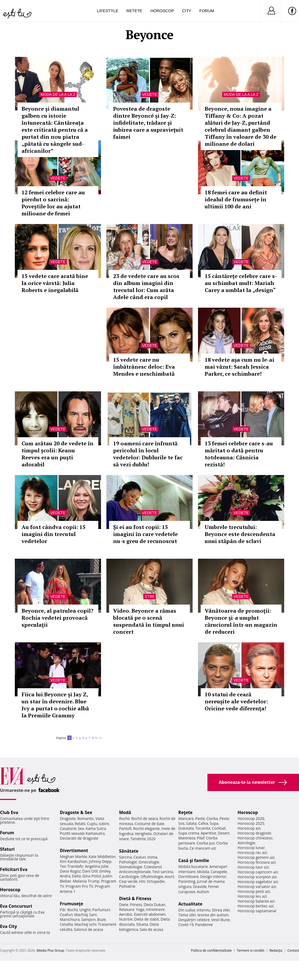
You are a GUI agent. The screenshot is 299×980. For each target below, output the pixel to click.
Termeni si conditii (251, 950)
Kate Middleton (102, 857)
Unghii (85, 910)
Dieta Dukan (154, 905)
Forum (207, 11)
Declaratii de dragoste (79, 838)
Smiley (105, 871)
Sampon (88, 919)
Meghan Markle (74, 857)
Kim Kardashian (74, 861)
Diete (124, 905)
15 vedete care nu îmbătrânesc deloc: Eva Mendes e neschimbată (144, 367)
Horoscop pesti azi (254, 891)
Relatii (80, 824)
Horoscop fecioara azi (257, 862)
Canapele (219, 872)
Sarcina (126, 857)
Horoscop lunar (251, 848)
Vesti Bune (220, 920)
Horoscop (162, 11)
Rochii (73, 910)
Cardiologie (129, 876)
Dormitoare (189, 876)
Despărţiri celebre (194, 920)
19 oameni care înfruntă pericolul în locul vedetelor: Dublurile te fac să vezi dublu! (148, 454)
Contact (293, 950)
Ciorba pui (206, 843)
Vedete (149, 94)
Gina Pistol (92, 876)
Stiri (149, 596)
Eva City (8, 926)
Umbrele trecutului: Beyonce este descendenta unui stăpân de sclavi (240, 534)
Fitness (136, 905)
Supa (214, 823)
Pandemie (204, 925)
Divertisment (74, 850)
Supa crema (189, 833)
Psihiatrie (127, 886)
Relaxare (127, 909)
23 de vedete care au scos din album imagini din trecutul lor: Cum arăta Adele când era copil (146, 286)
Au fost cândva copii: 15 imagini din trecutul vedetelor (53, 534)
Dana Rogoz (70, 871)
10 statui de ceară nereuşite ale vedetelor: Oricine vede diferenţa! (236, 701)
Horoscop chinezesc (255, 838)
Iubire (104, 824)
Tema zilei (187, 915)
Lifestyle (108, 11)
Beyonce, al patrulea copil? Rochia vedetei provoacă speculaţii (58, 618)
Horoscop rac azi (252, 852)
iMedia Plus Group (50, 950)
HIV (142, 881)
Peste (224, 818)
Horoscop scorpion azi (257, 877)
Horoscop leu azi (252, 896)
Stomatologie (131, 867)
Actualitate (190, 904)
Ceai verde (128, 881)
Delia (76, 876)
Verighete (143, 834)
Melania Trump (86, 881)
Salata (192, 823)
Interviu (204, 910)
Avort (169, 876)
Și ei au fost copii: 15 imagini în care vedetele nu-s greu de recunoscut (145, 534)
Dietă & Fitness (135, 898)
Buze (102, 919)
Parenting (187, 881)
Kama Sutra (96, 828)
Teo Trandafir (72, 866)
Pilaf (201, 838)
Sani (93, 915)
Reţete (185, 812)
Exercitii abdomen (150, 914)
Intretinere (155, 909)
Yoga (140, 909)
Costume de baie (149, 824)
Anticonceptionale (135, 872)
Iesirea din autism (213, 915)
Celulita (66, 924)
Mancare (186, 818)
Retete (134, 11)
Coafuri (66, 915)
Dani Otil (90, 871)
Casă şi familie (194, 860)
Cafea (203, 823)
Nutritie (126, 919)
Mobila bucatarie (193, 867)
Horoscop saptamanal (257, 911)
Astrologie (246, 843)
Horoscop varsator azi (257, 886)
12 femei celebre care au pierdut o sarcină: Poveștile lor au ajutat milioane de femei (53, 203)
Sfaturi (7, 849)
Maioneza (187, 838)
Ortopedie (156, 881)
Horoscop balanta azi (256, 901)
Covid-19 (186, 925)
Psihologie (128, 862)
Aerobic (126, 914)
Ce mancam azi (203, 848)
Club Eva (9, 812)
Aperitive (208, 833)
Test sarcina (163, 872)
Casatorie (68, 828)
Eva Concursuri (16, 906)
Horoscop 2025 (251, 823)
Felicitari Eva (14, 869)
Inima (152, 857)
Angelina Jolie (97, 866)
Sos (181, 823)
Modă (125, 812)
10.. (101, 738)
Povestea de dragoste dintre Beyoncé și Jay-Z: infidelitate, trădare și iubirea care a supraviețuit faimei (148, 123)
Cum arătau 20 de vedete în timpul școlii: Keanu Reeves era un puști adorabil (58, 454)
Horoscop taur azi (253, 867)
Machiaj (81, 915)
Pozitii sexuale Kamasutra (82, 833)
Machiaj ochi (85, 924)
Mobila (203, 872)
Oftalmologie (152, 876)
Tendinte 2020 (143, 839)
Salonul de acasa (88, 929)
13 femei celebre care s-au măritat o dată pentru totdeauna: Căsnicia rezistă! (239, 454)
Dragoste (68, 818)
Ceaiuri (140, 857)
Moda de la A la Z (58, 94)
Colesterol (153, 867)
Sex (81, 828)
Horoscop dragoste (254, 833)
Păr (63, 910)
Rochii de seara (145, 818)
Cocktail (219, 828)
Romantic (86, 818)
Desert (224, 833)
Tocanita (203, 828)
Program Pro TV (80, 886)
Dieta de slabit (146, 919)
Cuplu (92, 824)
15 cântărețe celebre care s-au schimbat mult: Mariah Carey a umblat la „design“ (241, 283)
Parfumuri (101, 910)
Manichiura (70, 919)
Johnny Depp (100, 861)
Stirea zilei (221, 910)
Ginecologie (149, 862)
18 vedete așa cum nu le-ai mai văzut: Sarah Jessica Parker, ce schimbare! (239, 367)
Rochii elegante (146, 828)
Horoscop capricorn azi (258, 872)
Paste (200, 818)
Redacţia (276, 950)
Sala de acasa (151, 929)
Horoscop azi (249, 828)
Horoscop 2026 (251, 818)
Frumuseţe (72, 904)
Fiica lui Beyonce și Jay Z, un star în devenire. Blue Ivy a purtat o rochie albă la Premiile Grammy (55, 705)
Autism (203, 892)
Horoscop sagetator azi (258, 882)
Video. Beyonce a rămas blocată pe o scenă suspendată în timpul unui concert (149, 621)
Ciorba (212, 818)
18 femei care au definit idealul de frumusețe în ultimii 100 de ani (236, 199)
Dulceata (186, 828)
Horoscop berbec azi (256, 906)
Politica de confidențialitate (211, 950)
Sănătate (129, 851)
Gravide (200, 886)
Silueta (142, 924)
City (187, 11)
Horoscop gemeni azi (256, 857)
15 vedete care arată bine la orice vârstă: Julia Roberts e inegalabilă (55, 283)
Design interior (213, 876)
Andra (65, 876)
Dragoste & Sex (76, 812)
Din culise (187, 910)
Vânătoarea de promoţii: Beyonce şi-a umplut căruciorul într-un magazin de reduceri (241, 621)
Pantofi (125, 828)
